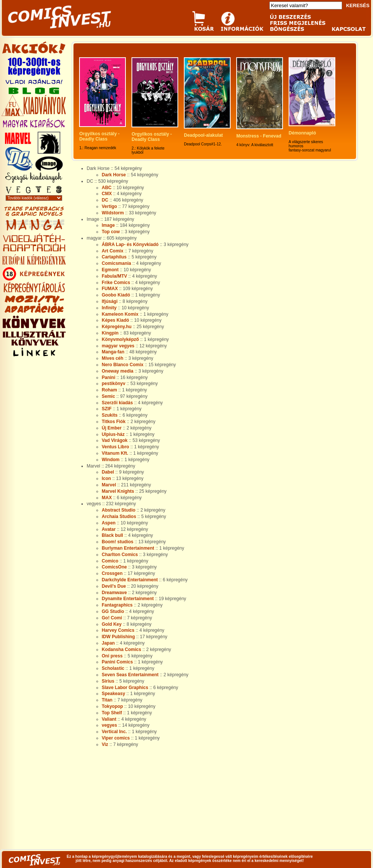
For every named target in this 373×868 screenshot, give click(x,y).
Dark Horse (114, 175)
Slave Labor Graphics (125, 688)
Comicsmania (116, 263)
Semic (108, 396)
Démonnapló (302, 133)
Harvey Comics (118, 630)
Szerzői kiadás (117, 403)
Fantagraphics (117, 605)
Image (108, 225)
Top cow (111, 232)
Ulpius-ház (113, 434)
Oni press (112, 656)
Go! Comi (112, 618)
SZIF (107, 409)
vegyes (109, 725)
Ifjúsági (110, 301)
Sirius (108, 681)
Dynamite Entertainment (128, 599)
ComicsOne (114, 567)
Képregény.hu (117, 327)
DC (105, 200)
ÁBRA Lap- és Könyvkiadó (130, 245)
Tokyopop (112, 706)
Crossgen (112, 573)
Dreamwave (114, 593)
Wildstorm (113, 213)
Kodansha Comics (122, 649)
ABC (107, 188)
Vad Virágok (115, 440)
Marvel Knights (118, 491)
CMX (107, 194)
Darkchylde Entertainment (130, 580)
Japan (108, 643)
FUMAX (110, 289)
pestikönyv (114, 384)
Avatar (109, 529)
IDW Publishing (118, 637)
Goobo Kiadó (116, 295)
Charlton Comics (120, 555)
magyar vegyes (118, 346)
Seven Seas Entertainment (130, 675)
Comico (110, 561)
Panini (109, 377)
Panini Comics (117, 662)
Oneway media (118, 371)
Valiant (109, 719)
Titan (107, 700)
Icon (106, 478)
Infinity (109, 308)
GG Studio (113, 611)
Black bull (112, 535)
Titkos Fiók (114, 422)
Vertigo (109, 206)
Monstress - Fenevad (259, 136)
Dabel (108, 472)
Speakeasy (113, 694)
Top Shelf (112, 713)
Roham (109, 390)
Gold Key (112, 624)
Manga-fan (113, 352)
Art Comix (112, 251)
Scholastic (113, 668)
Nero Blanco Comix (123, 365)
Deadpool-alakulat (203, 135)
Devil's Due (114, 586)
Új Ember (112, 428)
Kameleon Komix (120, 314)
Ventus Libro (115, 447)
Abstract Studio (118, 510)
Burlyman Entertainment (128, 548)
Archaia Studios (119, 517)
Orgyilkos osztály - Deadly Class (100, 136)
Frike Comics (116, 283)
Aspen (109, 523)
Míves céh (112, 358)
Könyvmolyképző (120, 339)
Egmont (110, 270)
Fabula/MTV (114, 276)
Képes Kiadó (115, 320)
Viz (105, 744)
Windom (111, 460)
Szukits (110, 415)
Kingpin (110, 333)
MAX (107, 498)
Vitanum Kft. (115, 453)
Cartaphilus (114, 257)
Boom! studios (118, 542)
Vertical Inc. (114, 732)
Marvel (109, 485)
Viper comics (116, 738)
